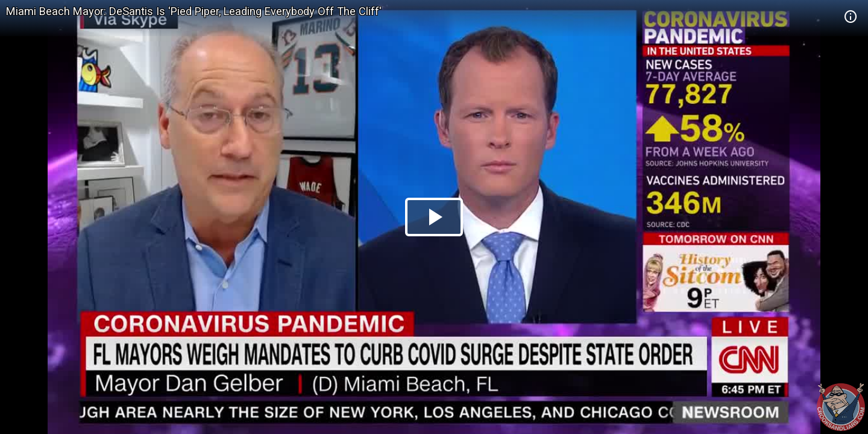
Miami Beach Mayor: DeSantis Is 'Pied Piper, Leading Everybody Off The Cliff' (194, 11)
